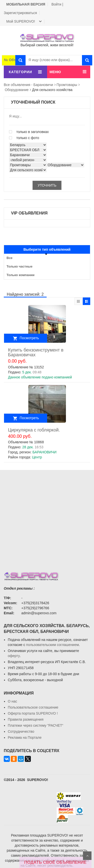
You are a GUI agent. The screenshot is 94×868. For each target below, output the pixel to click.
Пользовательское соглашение (33, 707)
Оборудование (17, 90)
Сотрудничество (21, 731)
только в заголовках (29, 132)
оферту (14, 656)
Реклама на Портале (25, 737)
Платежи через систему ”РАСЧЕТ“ (35, 725)
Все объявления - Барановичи (28, 85)
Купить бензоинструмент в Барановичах (36, 353)
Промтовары (67, 85)
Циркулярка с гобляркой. (34, 430)
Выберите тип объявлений (47, 249)
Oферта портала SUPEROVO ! (33, 713)
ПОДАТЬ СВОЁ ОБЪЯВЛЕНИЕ (55, 862)
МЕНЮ (55, 72)
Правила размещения (26, 719)
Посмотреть (29, 338)
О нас (12, 701)
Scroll (87, 856)
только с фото (24, 138)
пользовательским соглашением (53, 645)
